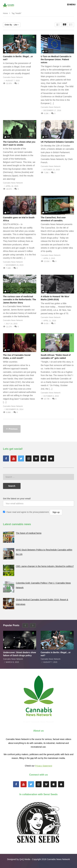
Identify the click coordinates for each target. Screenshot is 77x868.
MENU (71, 5)
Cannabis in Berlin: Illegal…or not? (56, 654)
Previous (13, 429)
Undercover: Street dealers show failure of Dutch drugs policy (20, 654)
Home (5, 13)
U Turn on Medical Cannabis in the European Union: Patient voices (56, 60)
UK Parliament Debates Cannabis (57, 142)
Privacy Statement (44, 766)
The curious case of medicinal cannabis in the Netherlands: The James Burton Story (20, 300)
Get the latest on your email (17, 499)
